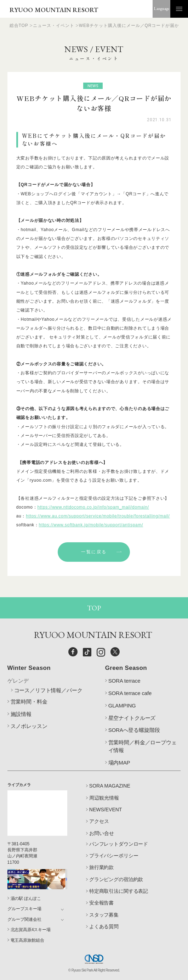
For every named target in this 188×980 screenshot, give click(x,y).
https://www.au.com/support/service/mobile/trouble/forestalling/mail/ (98, 516)
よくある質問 (104, 926)
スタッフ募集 (104, 915)
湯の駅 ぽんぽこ (26, 898)
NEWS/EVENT (106, 810)
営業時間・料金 (29, 702)
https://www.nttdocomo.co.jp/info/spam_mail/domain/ (93, 507)
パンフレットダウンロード (119, 844)
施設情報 (21, 714)
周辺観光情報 (104, 798)
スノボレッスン (29, 726)
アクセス (99, 821)
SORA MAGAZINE (110, 786)
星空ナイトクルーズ (132, 718)
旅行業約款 (101, 867)
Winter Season (29, 668)
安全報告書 (101, 903)
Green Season (126, 668)
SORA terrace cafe (130, 693)
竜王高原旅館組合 (27, 940)
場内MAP (119, 763)
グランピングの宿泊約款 (116, 879)
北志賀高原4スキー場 (31, 930)
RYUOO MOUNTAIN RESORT (54, 10)
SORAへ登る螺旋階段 (134, 730)
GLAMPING (122, 705)
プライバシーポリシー (114, 856)
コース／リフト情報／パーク (48, 690)
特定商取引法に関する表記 (119, 891)
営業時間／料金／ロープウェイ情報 (143, 746)
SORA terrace (124, 681)
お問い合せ (102, 833)
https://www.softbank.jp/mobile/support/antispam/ (91, 525)
